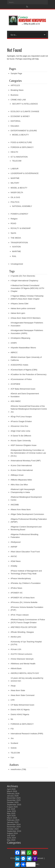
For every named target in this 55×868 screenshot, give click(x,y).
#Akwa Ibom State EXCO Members (26, 318)
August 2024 (12, 833)
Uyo (12, 757)
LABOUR (15, 169)
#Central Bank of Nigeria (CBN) (24, 370)
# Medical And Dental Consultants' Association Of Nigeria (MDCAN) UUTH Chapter (27, 288)
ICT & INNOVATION (19, 157)
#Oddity (14, 566)
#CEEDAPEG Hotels (20, 365)
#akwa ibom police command (23, 308)
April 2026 (11, 789)
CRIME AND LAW (18, 100)
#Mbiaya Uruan (17, 475)
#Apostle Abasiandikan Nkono (23, 348)
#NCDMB (15, 505)
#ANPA (14, 343)
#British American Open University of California (26, 359)
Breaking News (17, 90)
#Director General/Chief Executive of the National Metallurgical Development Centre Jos (29, 409)
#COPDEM (15, 384)
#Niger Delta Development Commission (27, 514)
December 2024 (14, 824)
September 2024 (14, 831)
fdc (12, 719)
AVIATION (16, 247)
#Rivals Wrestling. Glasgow (22, 632)
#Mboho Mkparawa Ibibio (21, 480)
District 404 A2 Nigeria (20, 710)
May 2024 (11, 840)
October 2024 (13, 829)
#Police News (16, 588)
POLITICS (15, 202)
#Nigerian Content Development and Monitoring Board (26, 528)
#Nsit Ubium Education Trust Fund (25, 552)
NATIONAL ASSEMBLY (22, 206)
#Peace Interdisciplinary (21, 578)
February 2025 (13, 820)
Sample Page (16, 73)
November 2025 (14, 800)
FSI (12, 729)
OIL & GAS (15, 197)
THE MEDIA (16, 238)
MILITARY (15, 183)
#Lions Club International (21, 465)
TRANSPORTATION (19, 243)
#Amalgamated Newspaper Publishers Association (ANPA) (27, 332)
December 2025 (14, 798)
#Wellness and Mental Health (23, 664)
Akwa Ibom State (18, 690)
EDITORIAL (16, 121)
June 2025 (12, 811)
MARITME (15, 178)
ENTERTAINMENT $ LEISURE (24, 131)
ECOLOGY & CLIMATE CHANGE (25, 111)
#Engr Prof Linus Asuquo (21, 417)
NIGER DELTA (17, 192)
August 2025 (12, 807)
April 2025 (11, 816)
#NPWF (14, 547)
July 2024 (11, 836)
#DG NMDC (16, 401)
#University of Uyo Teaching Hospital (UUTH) (26, 643)
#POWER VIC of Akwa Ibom (23, 598)
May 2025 (11, 813)
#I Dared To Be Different (21, 436)
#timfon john (16, 637)
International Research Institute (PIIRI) (27, 734)
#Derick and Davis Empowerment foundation (25, 395)
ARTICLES (15, 85)
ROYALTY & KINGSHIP (21, 228)
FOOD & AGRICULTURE (21, 142)
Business (15, 95)
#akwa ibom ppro (18, 313)
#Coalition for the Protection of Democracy (29, 374)
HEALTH (14, 152)
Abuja (13, 686)
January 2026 (13, 796)
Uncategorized (17, 264)
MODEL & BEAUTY (21, 135)
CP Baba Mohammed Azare (23, 705)
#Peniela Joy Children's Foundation (26, 583)
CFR (13, 700)
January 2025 (13, 822)
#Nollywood (16, 542)
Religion (14, 219)
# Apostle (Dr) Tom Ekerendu (23, 276)
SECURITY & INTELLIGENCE (25, 104)
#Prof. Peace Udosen (20, 615)
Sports (13, 233)
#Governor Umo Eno (19, 426)
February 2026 (13, 794)
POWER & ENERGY (20, 214)
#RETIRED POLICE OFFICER (24, 627)
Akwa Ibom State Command (23, 695)
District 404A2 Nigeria (20, 714)
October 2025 (13, 802)
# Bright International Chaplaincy (24, 281)
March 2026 (12, 791)
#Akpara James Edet (20, 304)
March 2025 (12, 818)
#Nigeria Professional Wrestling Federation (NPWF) (29, 521)
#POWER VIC (17, 593)
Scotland (14, 743)
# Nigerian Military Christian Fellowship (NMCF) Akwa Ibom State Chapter (27, 297)
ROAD (13, 223)
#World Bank (16, 668)
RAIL (14, 256)
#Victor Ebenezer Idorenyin (22, 659)
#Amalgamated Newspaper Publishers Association (27, 324)
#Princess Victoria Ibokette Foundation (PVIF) (27, 609)
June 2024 (12, 838)
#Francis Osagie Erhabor (21, 421)
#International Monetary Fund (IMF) (26, 461)
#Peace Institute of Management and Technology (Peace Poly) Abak (26, 572)
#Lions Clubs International (22, 470)
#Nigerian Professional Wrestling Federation (24, 536)
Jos (12, 738)
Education (15, 126)
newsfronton (16, 769)
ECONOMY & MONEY (20, 116)
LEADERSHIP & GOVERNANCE (25, 173)
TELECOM (17, 161)
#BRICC (14, 352)
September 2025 (14, 805)
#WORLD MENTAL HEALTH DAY (25, 673)
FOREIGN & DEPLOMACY (22, 147)
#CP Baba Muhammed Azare (23, 389)
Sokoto (14, 748)
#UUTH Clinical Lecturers (21, 654)
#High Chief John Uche (21, 431)
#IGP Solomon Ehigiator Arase (24, 445)
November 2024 (14, 827)
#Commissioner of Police (21, 379)
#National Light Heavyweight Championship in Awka (23, 491)
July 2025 (11, 809)
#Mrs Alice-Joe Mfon (19, 485)
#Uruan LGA (16, 649)
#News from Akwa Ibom (21, 510)
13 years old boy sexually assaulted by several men (27, 680)
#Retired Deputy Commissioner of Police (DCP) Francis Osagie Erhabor (28, 621)
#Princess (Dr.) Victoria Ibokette (24, 602)
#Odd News (16, 561)
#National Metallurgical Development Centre (26, 498)
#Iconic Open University (21, 441)
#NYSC (14, 556)
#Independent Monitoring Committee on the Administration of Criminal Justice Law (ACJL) (28, 453)
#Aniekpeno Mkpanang (20, 338)
